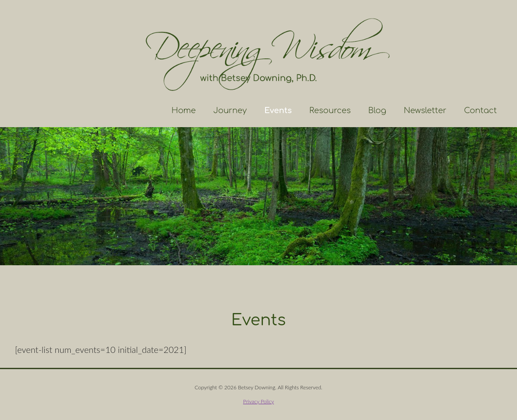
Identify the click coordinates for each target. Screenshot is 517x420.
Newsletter (425, 110)
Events (278, 110)
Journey (230, 110)
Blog (377, 110)
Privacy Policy (258, 401)
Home (184, 110)
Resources (330, 110)
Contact (480, 110)
